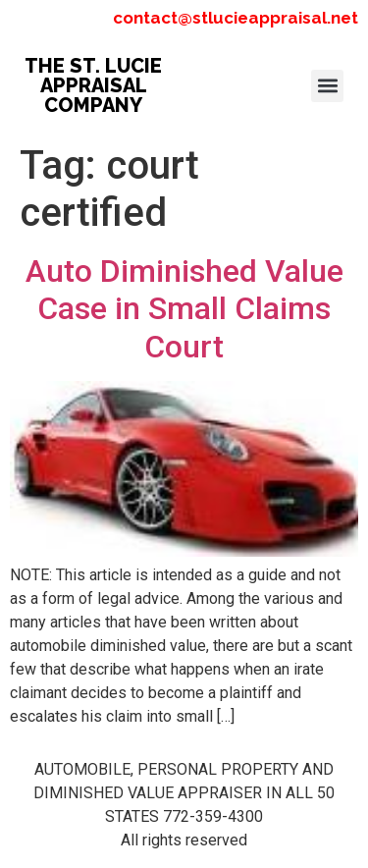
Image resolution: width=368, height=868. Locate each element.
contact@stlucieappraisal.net (236, 18)
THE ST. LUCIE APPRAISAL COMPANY (93, 85)
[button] (327, 86)
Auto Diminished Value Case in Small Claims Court (184, 309)
